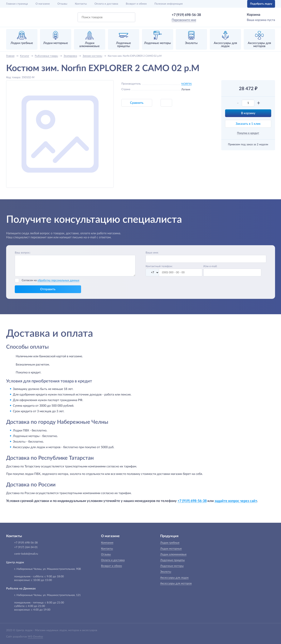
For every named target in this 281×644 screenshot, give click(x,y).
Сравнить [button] (137, 103)
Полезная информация (169, 4)
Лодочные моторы (172, 566)
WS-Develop (35, 637)
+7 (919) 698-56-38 (186, 15)
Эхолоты (166, 572)
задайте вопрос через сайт (236, 501)
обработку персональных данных (58, 280)
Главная (17, 4)
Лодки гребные (170, 543)
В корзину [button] (248, 113)
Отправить (48, 289)
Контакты (81, 4)
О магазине (43, 4)
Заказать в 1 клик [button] (248, 124)
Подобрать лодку (261, 4)
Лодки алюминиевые (173, 554)
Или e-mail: (210, 266)
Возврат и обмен (136, 4)
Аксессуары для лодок (174, 578)
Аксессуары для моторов (176, 583)
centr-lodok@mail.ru (26, 554)
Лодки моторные (171, 549)
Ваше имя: (152, 253)
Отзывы (62, 4)
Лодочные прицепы (172, 560)
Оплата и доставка (106, 4)
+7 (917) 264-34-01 (26, 547)
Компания (107, 543)
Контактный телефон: (159, 266)
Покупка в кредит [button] (248, 133)
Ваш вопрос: (23, 253)
